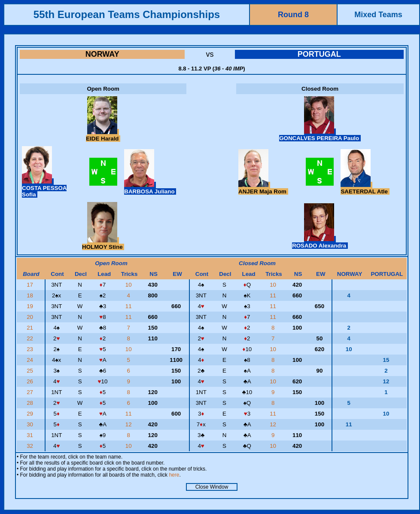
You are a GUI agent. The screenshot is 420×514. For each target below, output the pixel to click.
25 (31, 371)
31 (31, 435)
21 (31, 328)
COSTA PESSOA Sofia (44, 188)
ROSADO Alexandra (320, 242)
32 (31, 446)
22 (31, 338)
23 (31, 349)
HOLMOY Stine (103, 244)
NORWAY (102, 54)
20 (31, 317)
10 (129, 285)
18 (31, 295)
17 (31, 285)
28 (31, 403)
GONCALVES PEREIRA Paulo (320, 135)
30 (31, 424)
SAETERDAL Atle (365, 188)
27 (31, 392)
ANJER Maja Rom (263, 188)
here (174, 475)
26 (31, 381)
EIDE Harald (103, 135)
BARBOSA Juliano (150, 188)
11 (274, 295)
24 (31, 360)
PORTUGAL (319, 54)
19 (31, 306)
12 (129, 424)
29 (31, 414)
